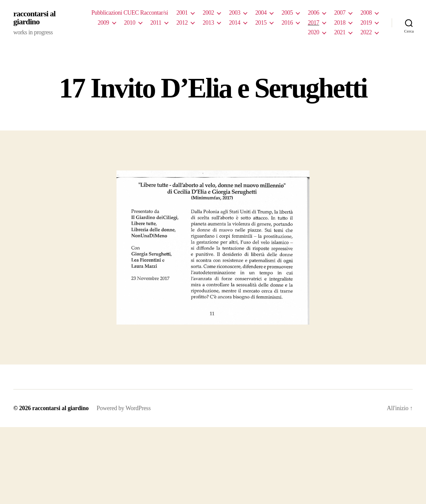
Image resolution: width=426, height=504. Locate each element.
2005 (287, 13)
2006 (314, 13)
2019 (366, 23)
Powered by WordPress (123, 408)
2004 (261, 13)
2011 (156, 23)
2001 (182, 13)
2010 (130, 23)
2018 (340, 23)
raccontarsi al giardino (34, 18)
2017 (314, 23)
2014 (235, 23)
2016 (287, 23)
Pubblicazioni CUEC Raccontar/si (130, 13)
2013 (208, 23)
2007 (340, 13)
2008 (366, 13)
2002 (208, 13)
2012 (182, 23)
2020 (314, 32)
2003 (235, 13)
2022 (366, 32)
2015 (261, 23)
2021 (340, 32)
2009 (104, 23)
